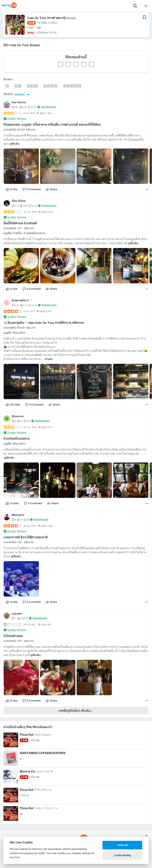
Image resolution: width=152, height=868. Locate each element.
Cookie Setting (122, 855)
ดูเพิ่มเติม (15, 144)
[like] (12, 189)
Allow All (122, 845)
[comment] (31, 189)
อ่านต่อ (49, 359)
